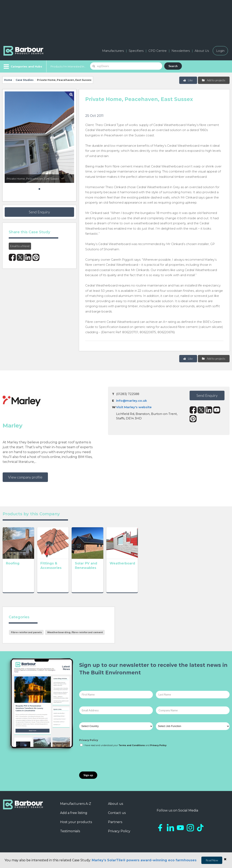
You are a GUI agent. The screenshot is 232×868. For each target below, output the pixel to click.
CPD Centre (158, 51)
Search (173, 66)
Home (8, 80)
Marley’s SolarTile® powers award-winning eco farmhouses (144, 860)
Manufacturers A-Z (76, 805)
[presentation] (110, 761)
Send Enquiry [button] (39, 212)
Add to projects (213, 80)
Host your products (76, 824)
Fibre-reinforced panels (26, 634)
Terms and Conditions (132, 747)
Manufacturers (113, 51)
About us (115, 805)
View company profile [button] (25, 477)
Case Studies (25, 80)
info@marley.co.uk (132, 401)
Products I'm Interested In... (68, 66)
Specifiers (136, 51)
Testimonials (70, 833)
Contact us (117, 814)
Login (220, 51)
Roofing (13, 575)
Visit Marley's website (134, 407)
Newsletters (181, 51)
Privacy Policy (89, 742)
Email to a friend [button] (20, 246)
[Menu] (22, 66)
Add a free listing (74, 814)
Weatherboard (156, 575)
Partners (115, 824)
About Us (202, 51)
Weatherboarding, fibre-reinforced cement (75, 634)
